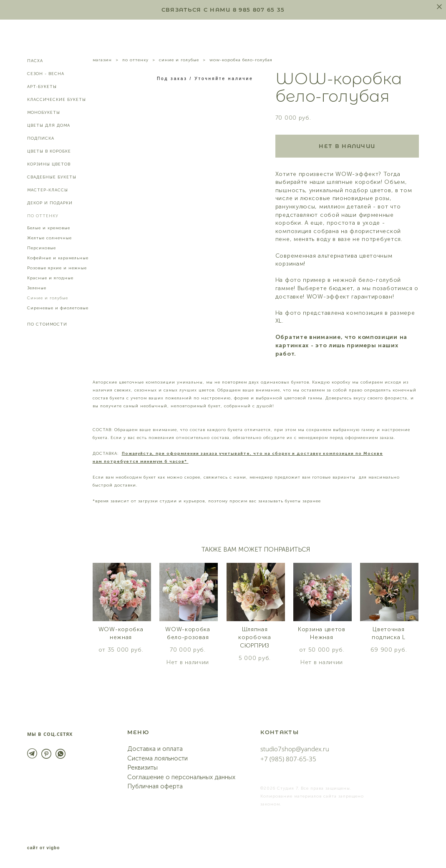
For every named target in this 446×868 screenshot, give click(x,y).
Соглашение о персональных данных (181, 777)
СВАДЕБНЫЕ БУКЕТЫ (52, 177)
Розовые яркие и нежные (57, 268)
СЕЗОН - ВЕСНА (46, 74)
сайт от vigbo (43, 848)
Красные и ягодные (50, 278)
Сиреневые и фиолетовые (58, 308)
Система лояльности (157, 758)
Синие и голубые (48, 298)
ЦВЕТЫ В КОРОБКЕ (49, 151)
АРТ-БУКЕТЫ (42, 87)
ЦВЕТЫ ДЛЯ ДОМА (49, 125)
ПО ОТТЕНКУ (43, 216)
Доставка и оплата (155, 749)
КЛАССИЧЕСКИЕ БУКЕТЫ (57, 100)
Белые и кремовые (49, 228)
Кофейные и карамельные (58, 258)
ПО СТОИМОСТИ (47, 324)
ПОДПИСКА (41, 138)
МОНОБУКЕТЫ (44, 113)
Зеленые (37, 288)
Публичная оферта (155, 787)
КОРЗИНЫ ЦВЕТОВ (49, 164)
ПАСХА (35, 61)
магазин (102, 60)
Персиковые (42, 248)
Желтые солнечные (49, 238)
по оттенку (135, 60)
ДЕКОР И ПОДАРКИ (50, 203)
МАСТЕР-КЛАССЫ (48, 190)
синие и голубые (179, 60)
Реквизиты (142, 768)
